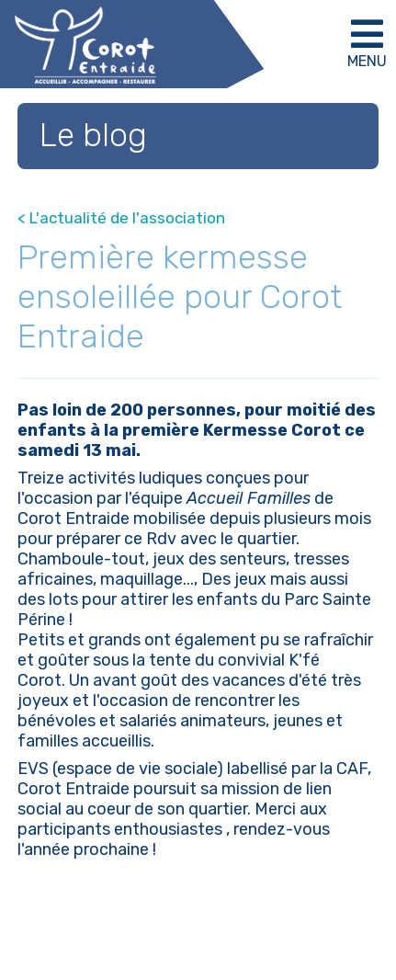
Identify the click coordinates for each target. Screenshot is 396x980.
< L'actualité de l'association (121, 218)
